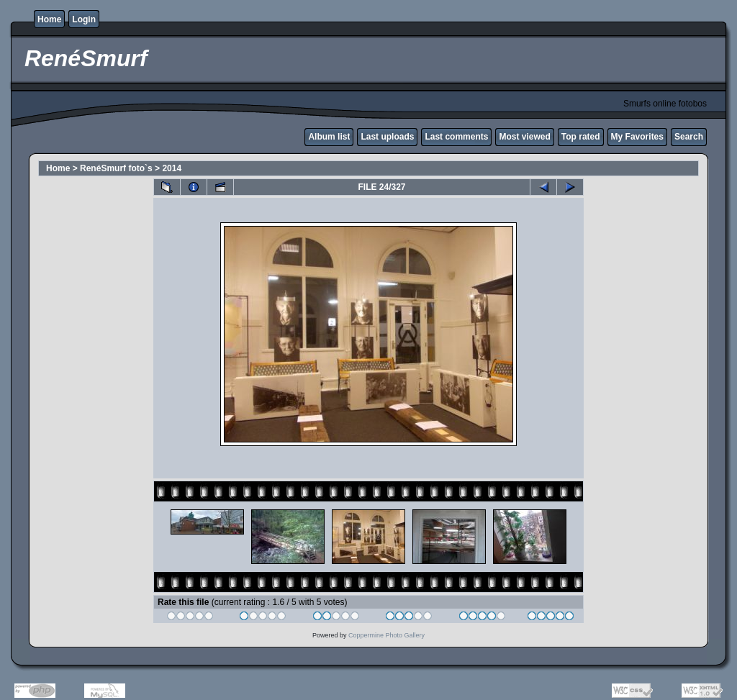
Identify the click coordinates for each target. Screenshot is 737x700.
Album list (329, 137)
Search (689, 137)
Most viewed (524, 137)
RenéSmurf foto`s (116, 168)
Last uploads (387, 137)
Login (84, 19)
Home (49, 19)
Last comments (456, 137)
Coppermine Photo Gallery (386, 635)
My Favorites (637, 137)
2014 (172, 168)
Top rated (581, 137)
